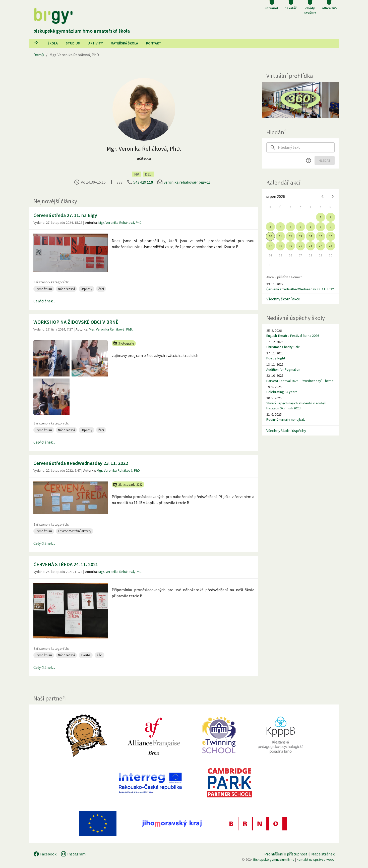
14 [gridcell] (311, 236)
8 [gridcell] (321, 227)
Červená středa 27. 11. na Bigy (65, 215)
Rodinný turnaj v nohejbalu (286, 419)
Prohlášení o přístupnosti (286, 854)
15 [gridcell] (321, 236)
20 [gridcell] (300, 246)
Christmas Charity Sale (283, 347)
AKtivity (96, 43)
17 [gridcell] (270, 246)
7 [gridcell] (311, 227)
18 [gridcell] (280, 246)
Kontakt (154, 43)
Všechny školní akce (283, 299)
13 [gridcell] (300, 236)
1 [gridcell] (321, 217)
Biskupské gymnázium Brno (274, 859)
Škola (53, 43)
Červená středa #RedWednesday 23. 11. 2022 (81, 463)
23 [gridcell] (331, 246)
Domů (39, 55)
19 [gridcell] (290, 246)
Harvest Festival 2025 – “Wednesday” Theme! (300, 381)
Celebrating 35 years (282, 392)
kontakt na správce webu (316, 859)
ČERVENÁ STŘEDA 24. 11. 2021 (66, 564)
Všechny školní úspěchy (286, 430)
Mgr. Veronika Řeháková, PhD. (120, 223)
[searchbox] (306, 147)
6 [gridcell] (300, 227)
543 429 (143, 182)
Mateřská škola (124, 43)
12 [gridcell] (290, 236)
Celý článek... (44, 301)
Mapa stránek (323, 854)
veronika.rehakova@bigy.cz (187, 182)
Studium (73, 43)
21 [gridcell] (311, 246)
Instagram (73, 854)
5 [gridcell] (290, 227)
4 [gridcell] (280, 227)
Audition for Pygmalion (283, 369)
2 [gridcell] (331, 217)
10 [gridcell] (270, 236)
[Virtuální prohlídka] (300, 100)
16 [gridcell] (331, 236)
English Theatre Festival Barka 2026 (293, 336)
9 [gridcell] (331, 227)
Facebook (45, 854)
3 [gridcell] (270, 227)
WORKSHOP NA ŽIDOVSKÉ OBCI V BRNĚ (76, 322)
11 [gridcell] (280, 236)
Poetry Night (276, 358)
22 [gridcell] (321, 246)
